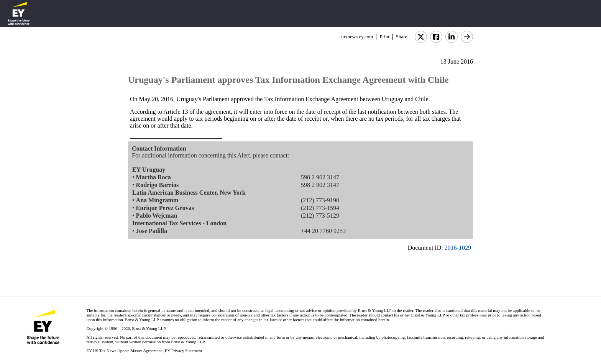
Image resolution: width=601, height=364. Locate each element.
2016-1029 (458, 248)
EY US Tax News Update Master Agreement (124, 351)
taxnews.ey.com (357, 37)
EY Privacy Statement (183, 351)
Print (384, 37)
